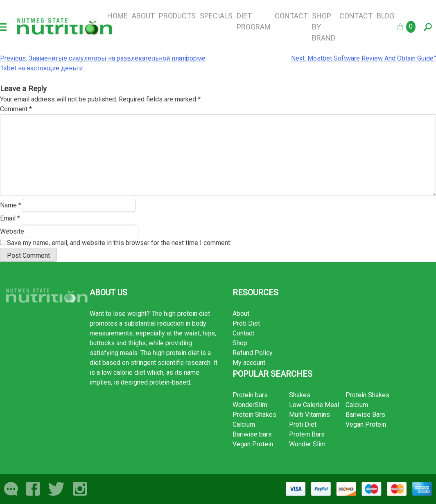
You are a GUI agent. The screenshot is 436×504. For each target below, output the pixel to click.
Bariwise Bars (365, 415)
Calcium (244, 424)
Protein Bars (307, 434)
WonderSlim (250, 405)
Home (117, 16)
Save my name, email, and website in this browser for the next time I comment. (119, 243)
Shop (240, 343)
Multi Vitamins (309, 415)
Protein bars (250, 395)
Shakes (300, 395)
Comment (16, 109)
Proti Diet (246, 323)
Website (12, 231)
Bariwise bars (252, 434)
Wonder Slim (307, 444)
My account (249, 363)
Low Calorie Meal (314, 405)
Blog (385, 16)
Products (177, 16)
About (143, 16)
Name (11, 205)
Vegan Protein (253, 444)
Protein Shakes (254, 415)
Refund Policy (253, 353)
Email (10, 218)
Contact (291, 16)
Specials (216, 16)
